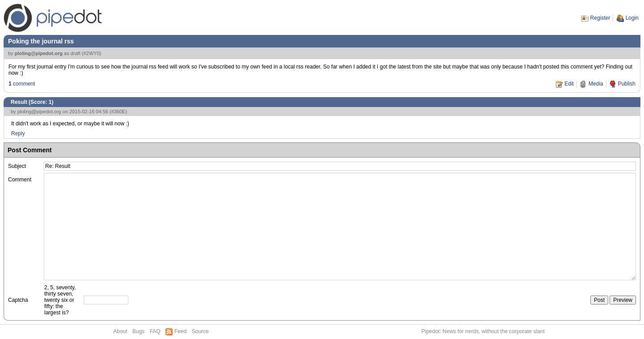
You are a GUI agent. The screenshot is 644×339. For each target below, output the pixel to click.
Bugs (138, 331)
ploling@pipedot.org (39, 53)
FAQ (155, 331)
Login (632, 18)
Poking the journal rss (41, 41)
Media (596, 84)
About (120, 331)
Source (200, 331)
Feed (180, 331)
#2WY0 (91, 53)
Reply (18, 133)
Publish (627, 84)
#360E (119, 112)
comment (22, 84)
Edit (569, 84)
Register (600, 18)
